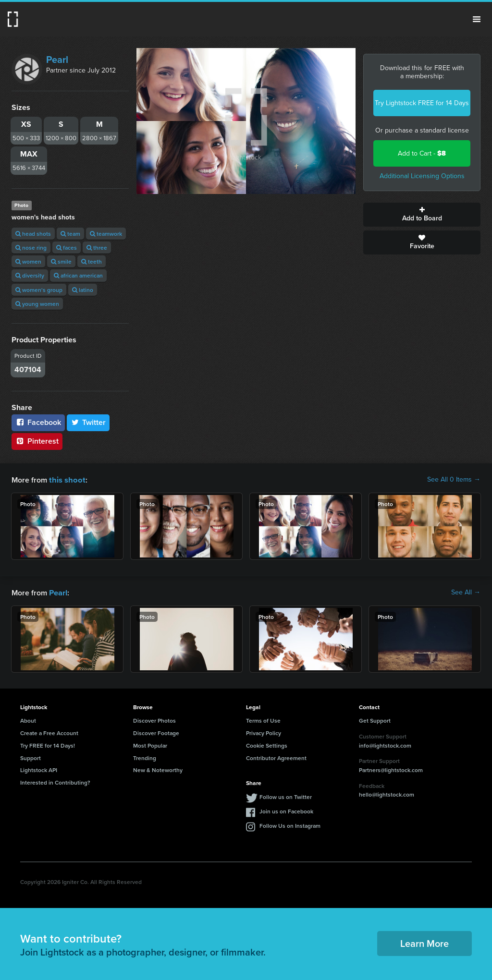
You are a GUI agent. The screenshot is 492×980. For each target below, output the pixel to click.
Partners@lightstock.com (391, 769)
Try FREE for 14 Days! (48, 744)
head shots (33, 234)
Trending (145, 757)
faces (67, 248)
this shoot (66, 479)
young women (37, 304)
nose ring (31, 248)
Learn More (424, 942)
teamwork (106, 234)
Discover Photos (154, 720)
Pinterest (37, 441)
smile (61, 261)
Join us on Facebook (286, 810)
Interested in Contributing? (55, 781)
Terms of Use (263, 720)
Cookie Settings (267, 744)
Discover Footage (156, 732)
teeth (92, 261)
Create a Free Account (49, 732)
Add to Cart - (422, 153)
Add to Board (422, 215)
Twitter (88, 422)
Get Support (375, 720)
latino (83, 290)
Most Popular (150, 744)
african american (78, 275)
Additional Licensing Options (422, 176)
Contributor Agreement (276, 757)
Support (31, 757)
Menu (477, 19)
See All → (466, 592)
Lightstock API (39, 769)
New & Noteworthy (158, 769)
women (28, 261)
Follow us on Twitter (286, 796)
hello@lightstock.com (387, 793)
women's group (39, 290)
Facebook (38, 422)
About (28, 720)
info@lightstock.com (385, 744)
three (97, 248)
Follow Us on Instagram (290, 825)
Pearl (57, 60)
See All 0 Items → (454, 480)
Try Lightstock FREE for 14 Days (422, 103)
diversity (30, 275)
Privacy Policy (264, 732)
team (70, 234)
